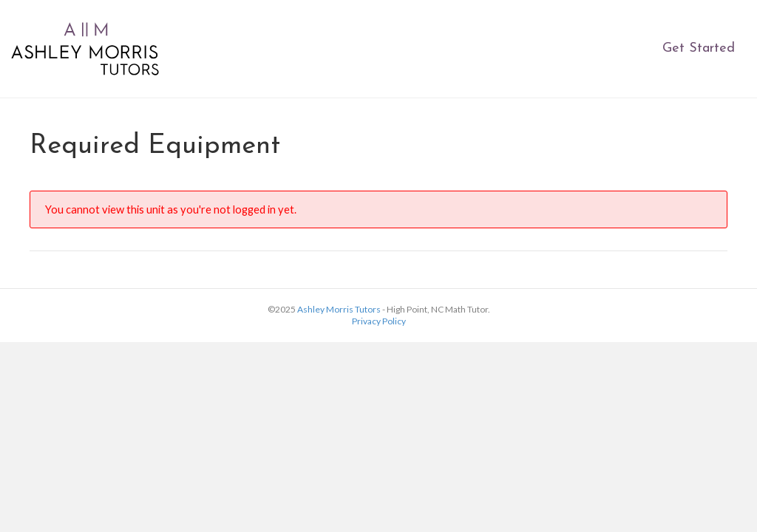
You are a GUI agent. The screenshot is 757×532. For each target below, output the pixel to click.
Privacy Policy (379, 321)
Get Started (699, 48)
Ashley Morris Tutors (339, 309)
